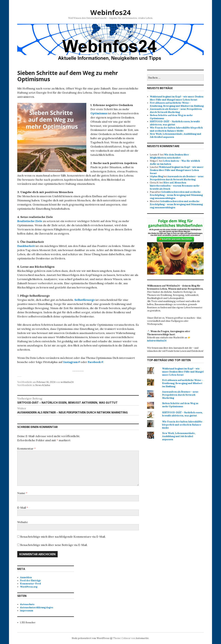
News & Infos (43, 385)
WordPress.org (29, 587)
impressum (27, 611)
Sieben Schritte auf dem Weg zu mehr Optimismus (180, 405)
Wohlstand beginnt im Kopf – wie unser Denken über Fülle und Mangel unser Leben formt (177, 98)
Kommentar (26, 449)
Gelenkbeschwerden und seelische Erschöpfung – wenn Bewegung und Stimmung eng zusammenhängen (176, 195)
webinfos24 (67, 382)
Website (23, 522)
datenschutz (27, 604)
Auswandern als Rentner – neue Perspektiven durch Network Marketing (176, 111)
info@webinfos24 (157, 341)
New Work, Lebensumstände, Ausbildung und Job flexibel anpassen (179, 436)
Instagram (70, 362)
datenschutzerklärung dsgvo (37, 607)
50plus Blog (156, 176)
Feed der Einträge (30, 581)
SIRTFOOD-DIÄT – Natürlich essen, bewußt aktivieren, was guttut (175, 123)
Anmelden (26, 577)
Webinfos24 (110, 12)
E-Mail (23, 508)
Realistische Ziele (30, 221)
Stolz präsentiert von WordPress (90, 638)
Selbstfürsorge (85, 300)
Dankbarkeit (26, 246)
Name (22, 493)
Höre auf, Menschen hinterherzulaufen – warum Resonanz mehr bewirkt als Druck (175, 186)
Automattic (142, 638)
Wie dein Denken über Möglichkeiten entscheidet (169, 156)
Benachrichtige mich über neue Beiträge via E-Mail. (54, 545)
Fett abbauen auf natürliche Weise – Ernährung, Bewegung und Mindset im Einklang (177, 104)
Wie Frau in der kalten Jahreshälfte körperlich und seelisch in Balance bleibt (176, 129)
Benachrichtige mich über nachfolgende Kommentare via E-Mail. (63, 537)
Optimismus (99, 113)
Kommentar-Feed (30, 584)
